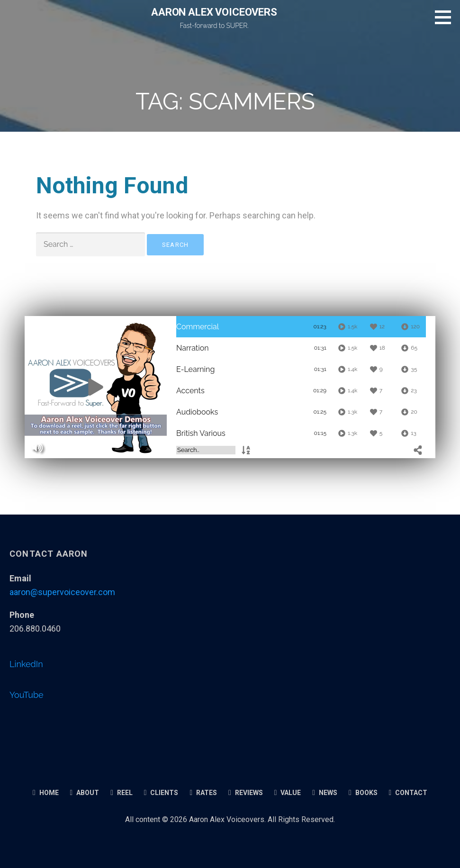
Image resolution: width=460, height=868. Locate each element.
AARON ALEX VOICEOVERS (214, 12)
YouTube (27, 695)
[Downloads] (410, 327)
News (325, 793)
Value (288, 793)
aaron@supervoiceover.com (62, 592)
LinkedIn (26, 664)
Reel (122, 793)
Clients (161, 793)
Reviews (246, 793)
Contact (408, 793)
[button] (446, 17)
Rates (203, 793)
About (85, 793)
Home (46, 793)
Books (363, 793)
